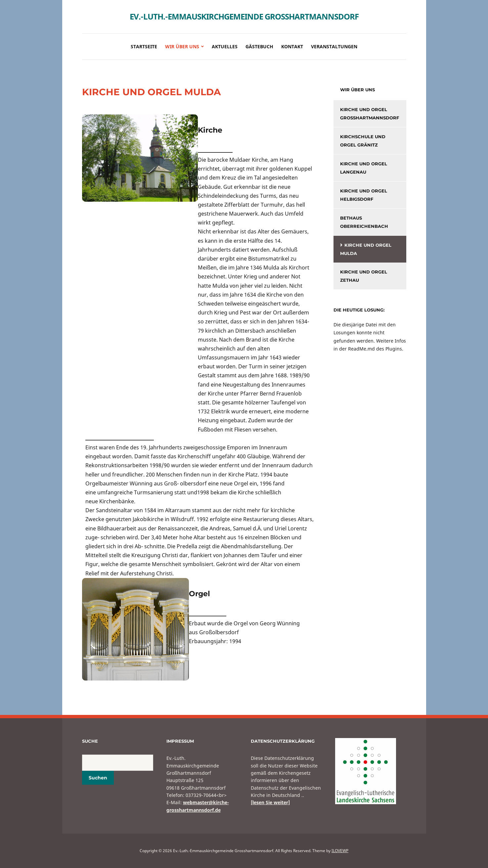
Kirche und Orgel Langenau (364, 168)
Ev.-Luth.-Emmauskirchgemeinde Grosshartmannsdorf (244, 16)
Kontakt (292, 46)
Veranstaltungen (334, 46)
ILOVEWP (340, 851)
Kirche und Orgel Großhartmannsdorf (370, 114)
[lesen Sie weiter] (270, 802)
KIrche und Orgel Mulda (366, 249)
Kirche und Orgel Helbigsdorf (364, 195)
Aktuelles (225, 46)
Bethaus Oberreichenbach (364, 222)
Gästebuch (259, 46)
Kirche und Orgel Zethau (364, 276)
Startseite (144, 46)
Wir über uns (182, 46)
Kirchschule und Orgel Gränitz (363, 141)
